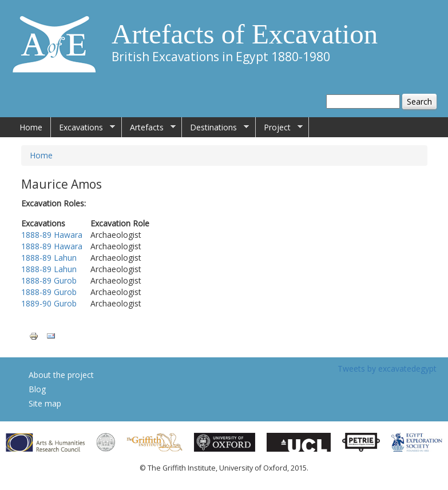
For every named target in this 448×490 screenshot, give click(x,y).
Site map (45, 403)
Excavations (83, 128)
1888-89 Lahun (49, 258)
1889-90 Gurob (49, 303)
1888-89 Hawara (52, 235)
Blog (37, 389)
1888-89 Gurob (49, 280)
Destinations (215, 128)
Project (279, 128)
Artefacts (149, 128)
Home (31, 127)
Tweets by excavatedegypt (387, 369)
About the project (61, 375)
